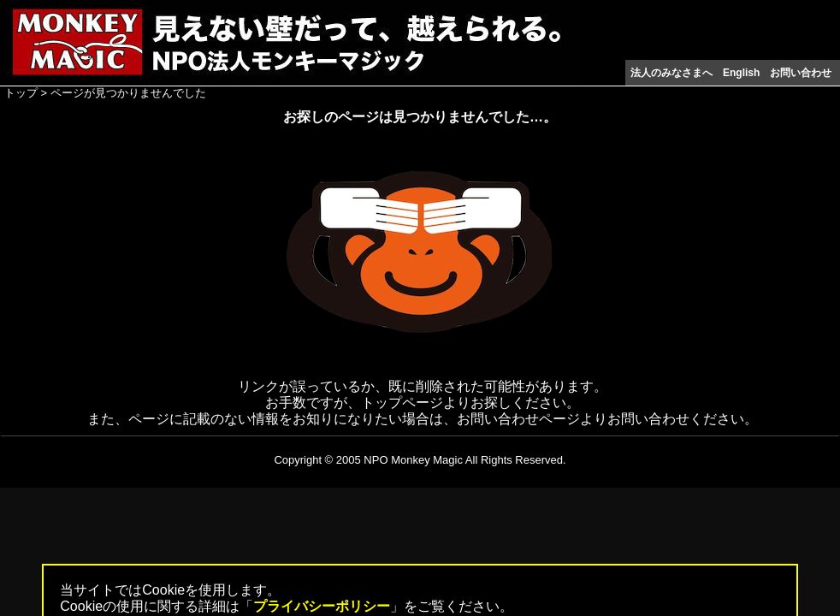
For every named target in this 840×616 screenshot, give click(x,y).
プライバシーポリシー (322, 606)
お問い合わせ (801, 73)
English (741, 73)
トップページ (402, 403)
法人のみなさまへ (671, 73)
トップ (21, 93)
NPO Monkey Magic (413, 460)
